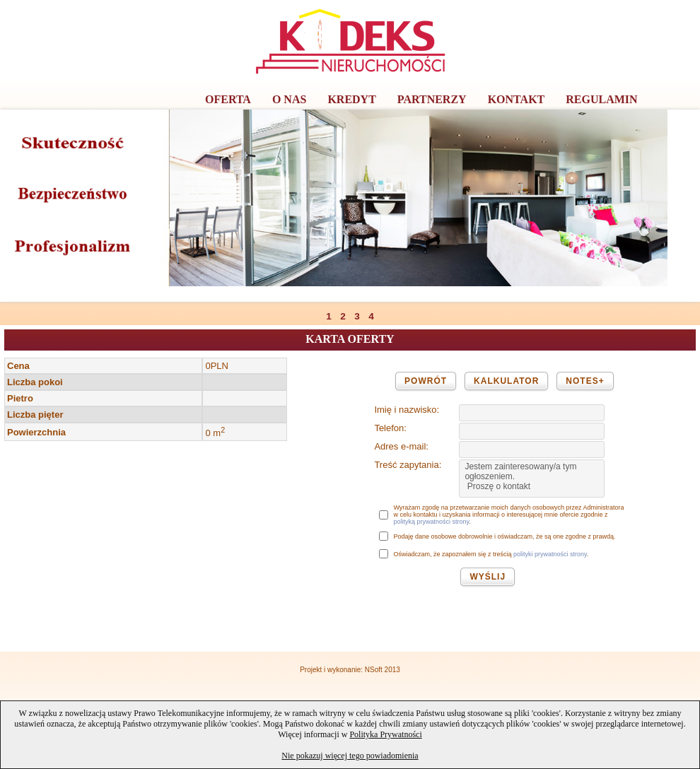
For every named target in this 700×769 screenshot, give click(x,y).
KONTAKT (517, 99)
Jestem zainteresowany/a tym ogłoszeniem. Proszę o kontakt (532, 479)
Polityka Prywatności (385, 734)
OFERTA (228, 99)
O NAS (289, 99)
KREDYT (351, 99)
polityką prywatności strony (431, 522)
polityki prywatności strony (550, 554)
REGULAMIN (601, 99)
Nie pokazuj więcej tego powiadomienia (350, 756)
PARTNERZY (432, 99)
